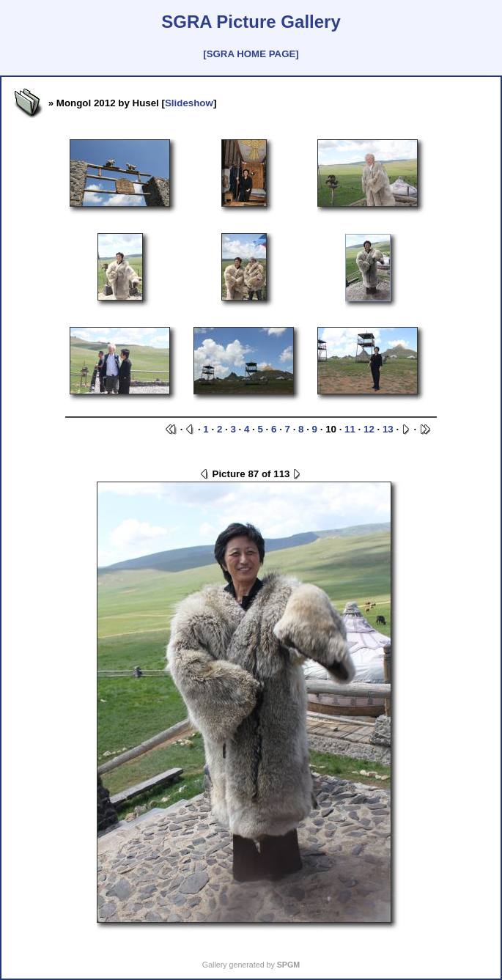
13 (388, 429)
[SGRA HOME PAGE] (251, 54)
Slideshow (189, 103)
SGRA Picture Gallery (251, 22)
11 (350, 429)
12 (369, 429)
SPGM (288, 965)
